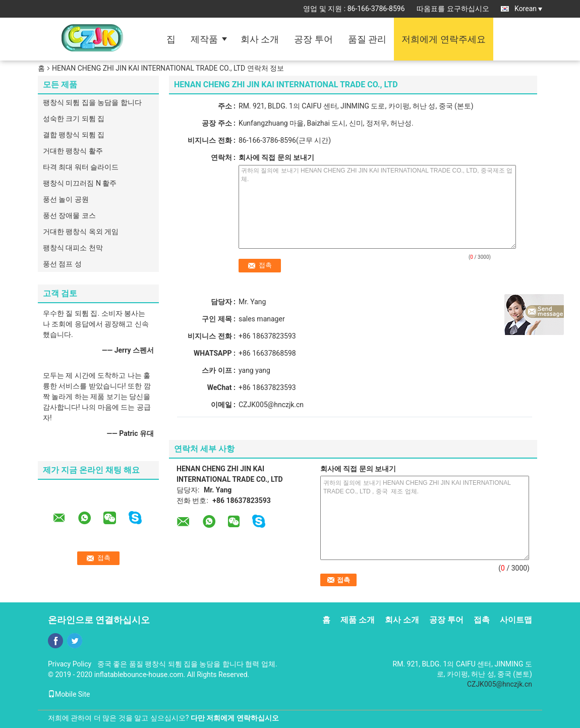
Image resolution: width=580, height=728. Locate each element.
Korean (528, 9)
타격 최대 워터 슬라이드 (81, 167)
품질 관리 (367, 39)
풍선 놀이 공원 (66, 199)
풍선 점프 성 (62, 264)
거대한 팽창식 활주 (73, 151)
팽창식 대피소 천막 (73, 248)
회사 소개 (260, 39)
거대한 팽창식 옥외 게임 (81, 232)
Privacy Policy (70, 664)
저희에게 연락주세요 (443, 39)
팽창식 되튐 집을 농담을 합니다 (92, 102)
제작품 (204, 39)
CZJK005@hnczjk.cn (271, 405)
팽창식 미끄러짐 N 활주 (80, 183)
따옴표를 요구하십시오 (453, 9)
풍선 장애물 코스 (69, 215)
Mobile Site (69, 694)
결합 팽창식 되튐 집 (74, 135)
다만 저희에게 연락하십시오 (235, 718)
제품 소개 (358, 620)
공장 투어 (313, 39)
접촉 (482, 620)
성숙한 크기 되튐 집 (74, 119)
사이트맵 (516, 620)
